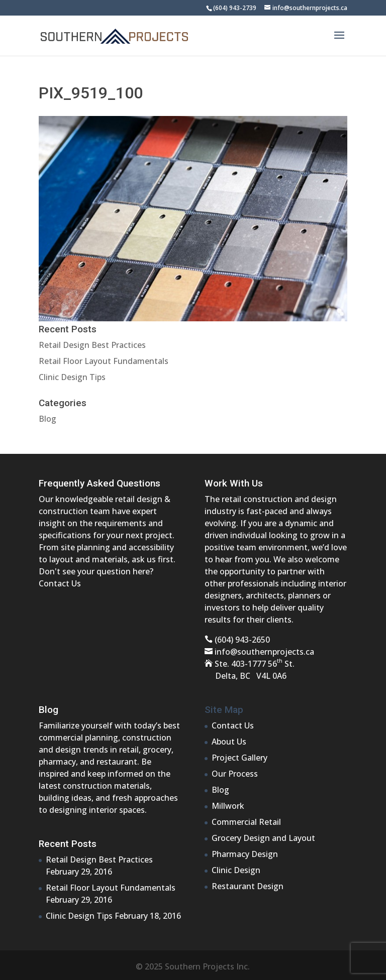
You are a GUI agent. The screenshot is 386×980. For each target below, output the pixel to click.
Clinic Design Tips (72, 377)
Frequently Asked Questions (100, 483)
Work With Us (234, 483)
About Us (229, 742)
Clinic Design (236, 870)
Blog (47, 419)
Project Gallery (239, 758)
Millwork (228, 806)
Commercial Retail (246, 822)
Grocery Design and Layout (263, 838)
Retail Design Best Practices (92, 345)
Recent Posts (68, 844)
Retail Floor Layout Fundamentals (104, 361)
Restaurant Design (248, 886)
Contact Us (60, 583)
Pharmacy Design (245, 854)
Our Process (235, 774)
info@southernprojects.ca (264, 652)
